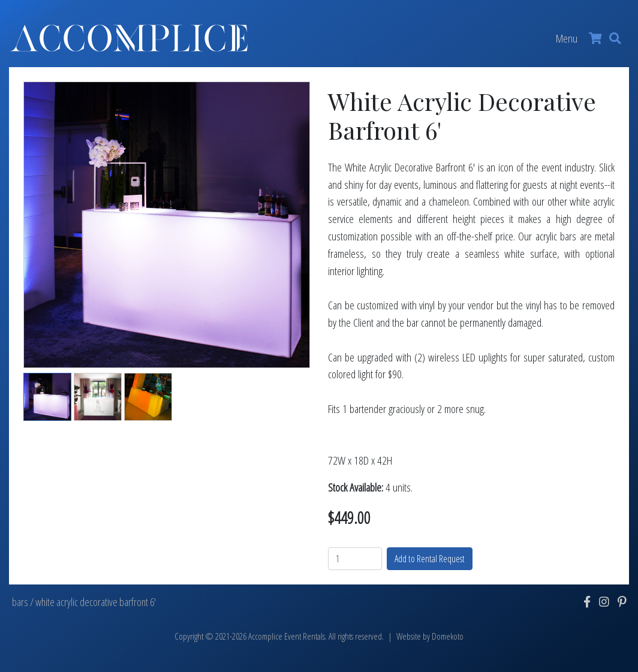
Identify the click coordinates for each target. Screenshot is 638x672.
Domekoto (448, 636)
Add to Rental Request (430, 559)
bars (20, 602)
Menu (567, 38)
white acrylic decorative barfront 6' (96, 602)
